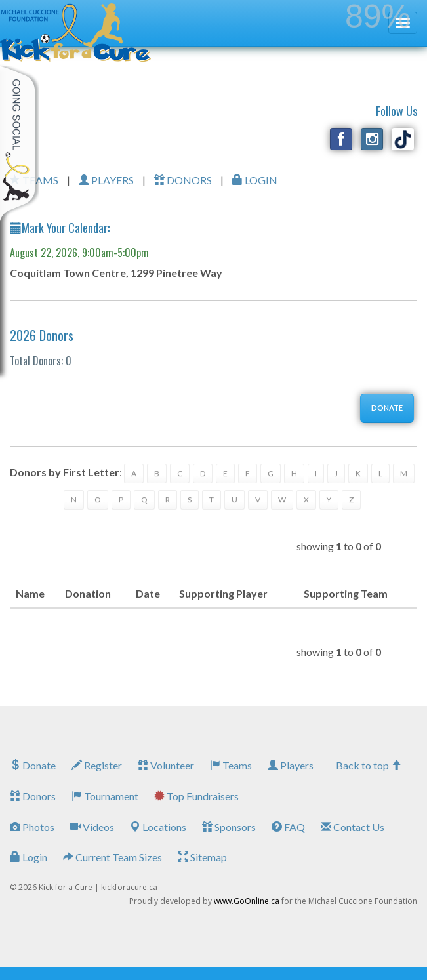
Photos (32, 827)
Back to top (369, 765)
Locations (158, 827)
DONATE (387, 408)
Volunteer (166, 765)
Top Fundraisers (196, 796)
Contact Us (353, 827)
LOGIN (255, 180)
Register (97, 765)
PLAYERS (106, 180)
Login (29, 857)
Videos (92, 827)
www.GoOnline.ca (247, 901)
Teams (231, 765)
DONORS (183, 180)
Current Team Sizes (112, 857)
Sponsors (229, 827)
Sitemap (202, 857)
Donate (33, 765)
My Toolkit (20, 144)
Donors (33, 796)
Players (291, 765)
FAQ (288, 827)
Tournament (105, 796)
